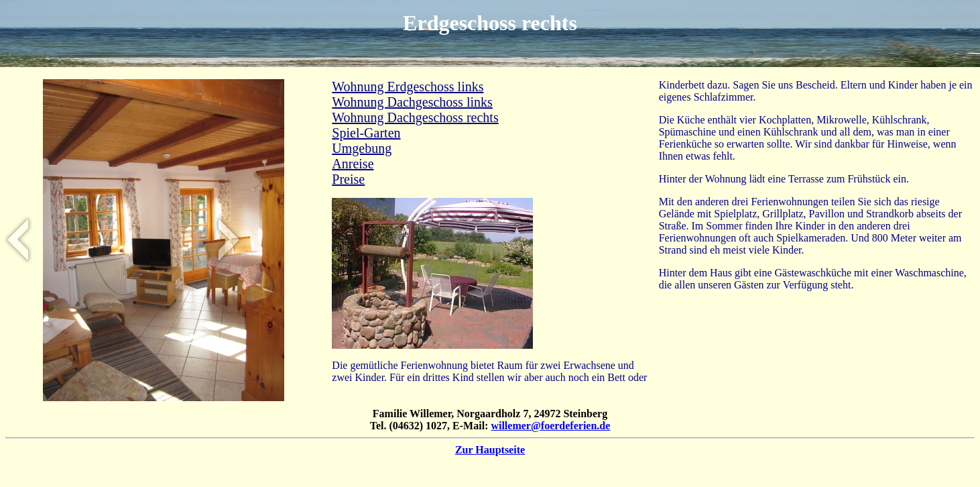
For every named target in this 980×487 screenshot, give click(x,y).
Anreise (353, 164)
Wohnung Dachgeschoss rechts (415, 117)
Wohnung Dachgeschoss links (412, 102)
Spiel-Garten (366, 133)
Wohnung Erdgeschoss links (408, 87)
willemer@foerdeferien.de (550, 426)
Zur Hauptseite (490, 450)
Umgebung (362, 148)
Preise (348, 179)
